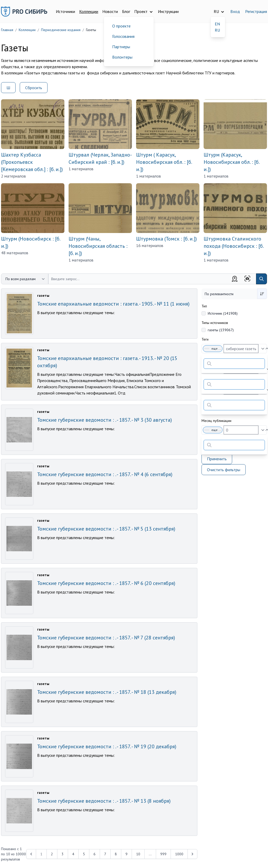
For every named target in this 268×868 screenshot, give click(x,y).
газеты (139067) (221, 330)
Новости (110, 11)
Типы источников (215, 323)
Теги (205, 339)
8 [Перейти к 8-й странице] (116, 854)
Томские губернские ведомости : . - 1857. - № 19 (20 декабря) (107, 746)
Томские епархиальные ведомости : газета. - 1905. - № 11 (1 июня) (113, 304)
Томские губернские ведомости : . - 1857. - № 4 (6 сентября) (105, 474)
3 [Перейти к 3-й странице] (63, 854)
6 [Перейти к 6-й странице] (95, 854)
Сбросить (34, 88)
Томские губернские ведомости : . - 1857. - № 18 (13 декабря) (107, 692)
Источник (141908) (223, 313)
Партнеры (121, 47)
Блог (126, 11)
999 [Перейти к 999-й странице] (163, 854)
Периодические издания (61, 30)
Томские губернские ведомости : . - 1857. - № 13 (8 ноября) (104, 801)
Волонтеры (122, 57)
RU (217, 30)
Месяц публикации (216, 421)
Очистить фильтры (224, 470)
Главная (7, 30)
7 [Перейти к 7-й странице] (105, 854)
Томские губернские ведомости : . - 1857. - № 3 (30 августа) (105, 420)
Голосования (123, 36)
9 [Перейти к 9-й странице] (126, 854)
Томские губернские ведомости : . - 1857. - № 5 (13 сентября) (106, 529)
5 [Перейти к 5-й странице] (84, 854)
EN (217, 24)
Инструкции (168, 11)
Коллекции (89, 11)
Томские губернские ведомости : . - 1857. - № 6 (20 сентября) (106, 583)
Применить (217, 459)
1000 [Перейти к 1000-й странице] (179, 854)
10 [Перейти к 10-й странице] (138, 854)
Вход (235, 11)
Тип (204, 306)
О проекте (121, 26)
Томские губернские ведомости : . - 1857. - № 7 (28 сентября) (106, 638)
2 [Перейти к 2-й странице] (52, 854)
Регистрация (256, 11)
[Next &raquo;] (192, 854)
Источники (65, 11)
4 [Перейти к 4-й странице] (73, 854)
